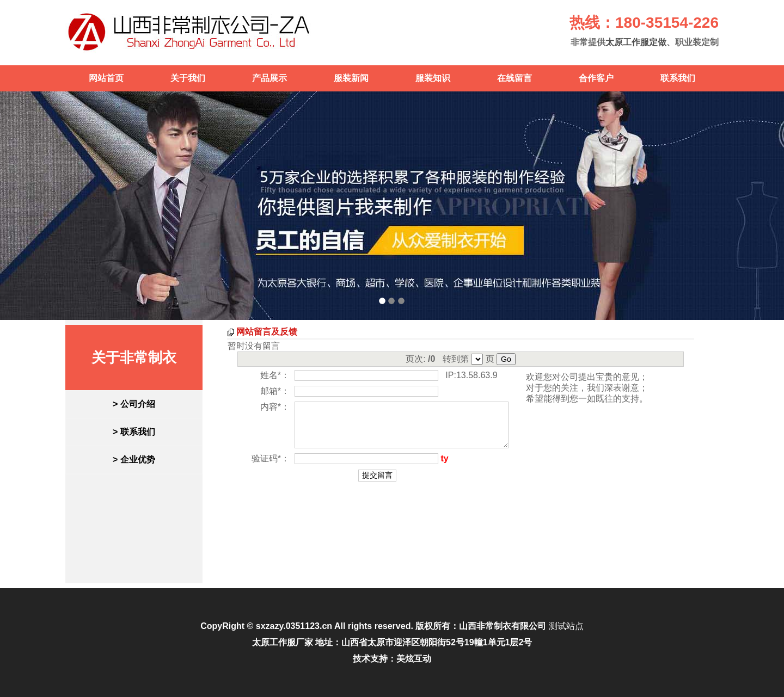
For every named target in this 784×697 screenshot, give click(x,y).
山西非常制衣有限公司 (503, 626)
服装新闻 (351, 78)
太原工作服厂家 (283, 642)
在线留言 (514, 78)
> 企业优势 (134, 459)
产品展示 (269, 78)
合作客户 (596, 78)
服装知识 (433, 78)
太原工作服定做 (636, 42)
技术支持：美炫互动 (392, 659)
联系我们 (678, 78)
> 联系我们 (134, 432)
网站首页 (106, 78)
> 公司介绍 (134, 404)
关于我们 (188, 78)
